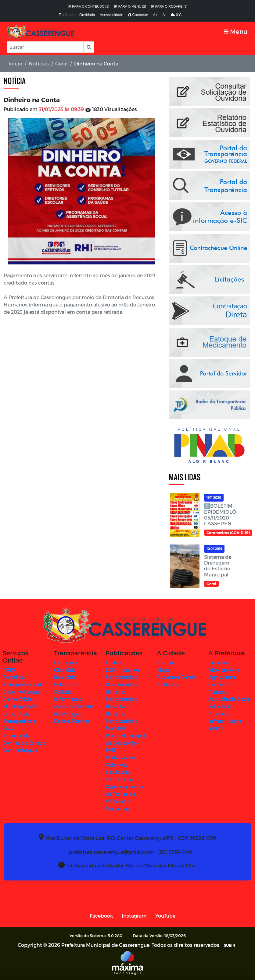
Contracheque (20, 750)
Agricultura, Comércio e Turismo (222, 684)
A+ (155, 15)
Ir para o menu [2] (130, 6)
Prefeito (218, 662)
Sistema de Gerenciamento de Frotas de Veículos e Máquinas (124, 794)
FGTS (9, 670)
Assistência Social (230, 699)
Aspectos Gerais (176, 677)
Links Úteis (16, 714)
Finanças (219, 714)
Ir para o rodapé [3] (169, 6)
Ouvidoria (87, 15)
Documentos (121, 684)
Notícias (39, 63)
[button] (88, 47)
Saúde (216, 728)
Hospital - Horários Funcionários (121, 714)
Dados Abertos (72, 721)
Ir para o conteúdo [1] (88, 6)
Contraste (138, 15)
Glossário (65, 670)
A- (164, 15)
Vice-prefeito (224, 670)
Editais (114, 662)
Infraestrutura (225, 721)
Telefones (67, 15)
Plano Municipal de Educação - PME (125, 743)
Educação (220, 706)
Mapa (163, 670)
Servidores (118, 772)
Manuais (116, 728)
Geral (61, 63)
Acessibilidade (111, 15)
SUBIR (230, 945)
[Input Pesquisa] (45, 47)
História (166, 662)
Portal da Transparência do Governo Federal (23, 684)
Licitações (66, 662)
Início (15, 63)
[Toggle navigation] (236, 32)
